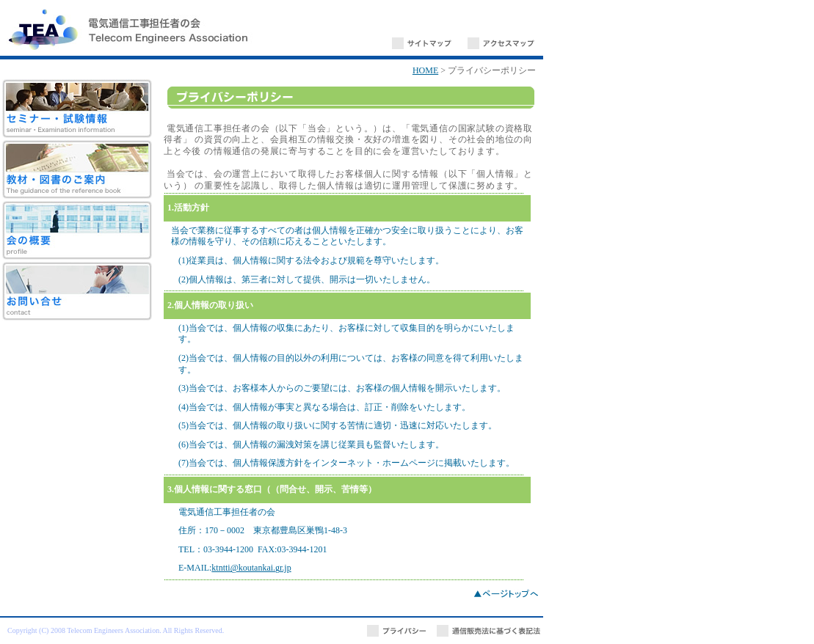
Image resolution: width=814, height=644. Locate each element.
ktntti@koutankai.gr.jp (251, 568)
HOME (425, 70)
